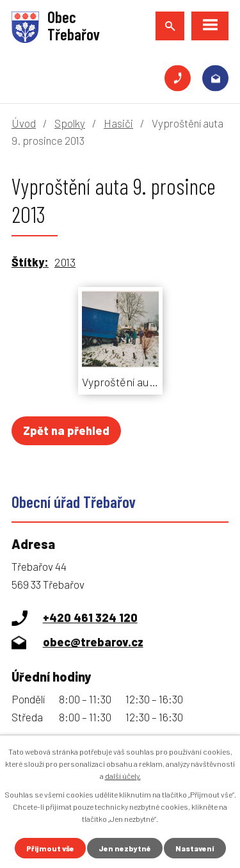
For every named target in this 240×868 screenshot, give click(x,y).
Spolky (70, 123)
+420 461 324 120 (178, 78)
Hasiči (118, 123)
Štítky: (30, 262)
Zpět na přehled (66, 430)
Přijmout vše (50, 848)
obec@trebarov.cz (215, 78)
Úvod (24, 123)
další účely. (123, 776)
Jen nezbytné (125, 848)
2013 (65, 262)
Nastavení (195, 848)
